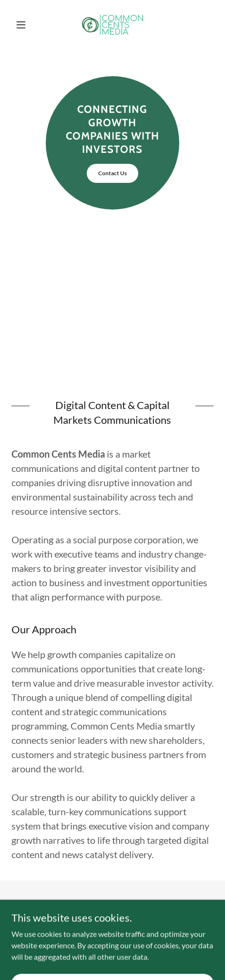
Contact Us (112, 173)
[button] (27, 25)
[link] (112, 25)
